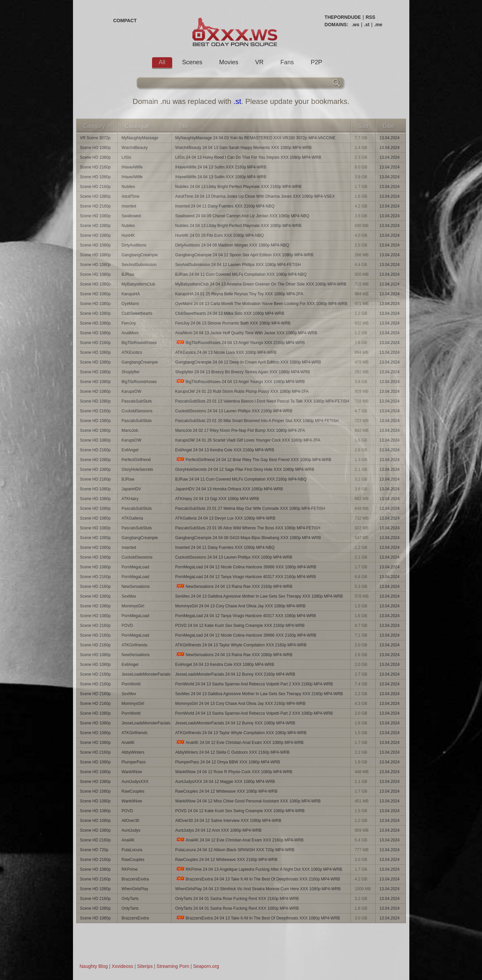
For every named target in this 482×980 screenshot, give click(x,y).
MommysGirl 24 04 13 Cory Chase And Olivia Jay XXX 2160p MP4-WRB (240, 704)
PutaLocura (132, 850)
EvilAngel (130, 450)
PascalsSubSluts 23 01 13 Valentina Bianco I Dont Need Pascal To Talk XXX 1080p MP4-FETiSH (262, 401)
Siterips (145, 966)
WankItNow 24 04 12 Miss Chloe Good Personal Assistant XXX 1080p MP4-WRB (248, 801)
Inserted (129, 206)
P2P (317, 62)
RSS (370, 17)
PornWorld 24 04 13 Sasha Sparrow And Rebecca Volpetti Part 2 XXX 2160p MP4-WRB (254, 684)
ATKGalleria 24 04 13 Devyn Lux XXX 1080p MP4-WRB (225, 518)
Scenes (192, 62)
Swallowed (131, 216)
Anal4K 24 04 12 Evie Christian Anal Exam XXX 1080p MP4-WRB (239, 742)
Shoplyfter (131, 372)
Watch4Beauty (135, 148)
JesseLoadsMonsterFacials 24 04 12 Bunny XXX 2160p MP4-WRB (235, 674)
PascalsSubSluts (137, 401)
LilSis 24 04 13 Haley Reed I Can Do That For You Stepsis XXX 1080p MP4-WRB (248, 157)
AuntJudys (131, 830)
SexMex (129, 596)
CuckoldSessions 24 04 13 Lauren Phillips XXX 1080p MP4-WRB (234, 557)
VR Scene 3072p (95, 138)
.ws (356, 25)
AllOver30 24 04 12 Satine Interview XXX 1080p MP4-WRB (228, 821)
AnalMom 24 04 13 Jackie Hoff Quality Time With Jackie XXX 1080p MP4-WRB (246, 333)
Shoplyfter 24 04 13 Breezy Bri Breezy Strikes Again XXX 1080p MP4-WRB (243, 372)
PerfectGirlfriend (136, 460)
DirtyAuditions (134, 245)
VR (259, 62)
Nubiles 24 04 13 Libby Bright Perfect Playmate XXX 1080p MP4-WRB (238, 226)
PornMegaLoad (135, 567)
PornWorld (131, 684)
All (162, 62)
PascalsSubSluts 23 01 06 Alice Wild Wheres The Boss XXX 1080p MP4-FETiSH (248, 528)
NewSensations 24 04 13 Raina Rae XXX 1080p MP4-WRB (234, 655)
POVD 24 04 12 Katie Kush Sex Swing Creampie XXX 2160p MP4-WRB (240, 626)
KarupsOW (131, 391)
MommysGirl (133, 606)
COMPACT (125, 21)
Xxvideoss (122, 966)
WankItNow (132, 772)
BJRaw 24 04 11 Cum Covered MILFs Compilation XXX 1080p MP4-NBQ (241, 274)
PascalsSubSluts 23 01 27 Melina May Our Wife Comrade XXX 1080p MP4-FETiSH (250, 508)
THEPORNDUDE (343, 17)
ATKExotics (132, 352)
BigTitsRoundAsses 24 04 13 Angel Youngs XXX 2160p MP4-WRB (240, 343)
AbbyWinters (133, 752)
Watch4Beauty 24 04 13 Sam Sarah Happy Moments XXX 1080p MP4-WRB (244, 148)
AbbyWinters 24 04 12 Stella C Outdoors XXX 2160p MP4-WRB (232, 752)
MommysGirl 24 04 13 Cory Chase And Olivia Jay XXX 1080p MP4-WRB (240, 606)
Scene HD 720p (94, 850)
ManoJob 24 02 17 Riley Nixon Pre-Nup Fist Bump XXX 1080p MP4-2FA (240, 430)
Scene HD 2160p (95, 167)
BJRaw (128, 274)
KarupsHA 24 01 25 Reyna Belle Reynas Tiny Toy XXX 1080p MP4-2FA (239, 294)
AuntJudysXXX (135, 782)
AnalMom (130, 333)
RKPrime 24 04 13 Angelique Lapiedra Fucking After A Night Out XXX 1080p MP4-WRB (259, 869)
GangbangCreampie (140, 255)
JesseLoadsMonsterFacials (146, 674)
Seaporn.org (206, 966)
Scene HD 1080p (95, 148)
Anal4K (128, 743)
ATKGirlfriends (134, 645)
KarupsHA (131, 294)
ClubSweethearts (137, 313)
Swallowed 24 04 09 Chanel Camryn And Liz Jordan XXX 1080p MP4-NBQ (242, 216)
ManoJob (130, 430)
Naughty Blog (94, 966)
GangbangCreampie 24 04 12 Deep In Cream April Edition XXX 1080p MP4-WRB (248, 362)
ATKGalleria (132, 518)
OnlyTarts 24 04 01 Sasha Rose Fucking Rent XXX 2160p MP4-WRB (237, 899)
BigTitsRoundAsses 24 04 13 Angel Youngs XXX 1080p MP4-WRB (240, 382)
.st (367, 25)
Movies (229, 62)
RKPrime (129, 869)
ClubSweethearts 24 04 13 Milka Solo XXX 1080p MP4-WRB (230, 313)
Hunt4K (128, 235)
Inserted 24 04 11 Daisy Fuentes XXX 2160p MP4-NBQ (225, 206)
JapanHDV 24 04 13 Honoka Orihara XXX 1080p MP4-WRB (229, 489)
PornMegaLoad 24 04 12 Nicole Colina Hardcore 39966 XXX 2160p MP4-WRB (246, 635)
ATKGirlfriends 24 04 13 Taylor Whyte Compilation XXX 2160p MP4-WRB (241, 645)
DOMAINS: (337, 25)
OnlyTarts (130, 899)
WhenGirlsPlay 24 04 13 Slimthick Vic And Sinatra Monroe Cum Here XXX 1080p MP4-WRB (258, 889)
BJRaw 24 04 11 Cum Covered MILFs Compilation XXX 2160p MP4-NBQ (241, 479)
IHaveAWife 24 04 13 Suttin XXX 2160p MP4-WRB (221, 167)
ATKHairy (130, 499)
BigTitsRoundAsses (139, 343)
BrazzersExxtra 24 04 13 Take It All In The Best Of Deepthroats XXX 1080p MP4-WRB (258, 918)
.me (378, 25)
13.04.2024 (390, 138)
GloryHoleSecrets (137, 469)
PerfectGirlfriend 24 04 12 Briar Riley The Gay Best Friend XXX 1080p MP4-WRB (253, 460)
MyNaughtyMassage (140, 138)
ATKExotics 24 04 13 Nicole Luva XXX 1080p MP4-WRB (226, 352)
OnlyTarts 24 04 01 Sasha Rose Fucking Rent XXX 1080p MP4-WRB (237, 908)
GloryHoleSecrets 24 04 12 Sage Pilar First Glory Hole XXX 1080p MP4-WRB (245, 469)
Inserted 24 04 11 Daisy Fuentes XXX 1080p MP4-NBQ (225, 548)
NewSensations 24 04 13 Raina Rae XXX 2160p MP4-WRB (234, 586)
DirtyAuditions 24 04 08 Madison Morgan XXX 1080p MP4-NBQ (232, 245)
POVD (127, 626)
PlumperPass (133, 762)
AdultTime (131, 196)
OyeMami (130, 304)
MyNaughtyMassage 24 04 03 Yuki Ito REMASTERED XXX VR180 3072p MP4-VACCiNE (255, 138)
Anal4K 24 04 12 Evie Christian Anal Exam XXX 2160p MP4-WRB (239, 840)
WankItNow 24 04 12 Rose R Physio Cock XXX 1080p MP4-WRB (234, 772)
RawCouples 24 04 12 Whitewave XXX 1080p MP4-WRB (226, 791)
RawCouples (133, 791)
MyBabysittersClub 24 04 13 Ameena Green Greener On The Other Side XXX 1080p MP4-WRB (261, 284)
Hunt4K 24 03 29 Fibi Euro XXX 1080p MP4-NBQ (219, 235)
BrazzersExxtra (135, 879)
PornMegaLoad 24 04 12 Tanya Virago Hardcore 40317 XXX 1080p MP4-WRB (246, 616)
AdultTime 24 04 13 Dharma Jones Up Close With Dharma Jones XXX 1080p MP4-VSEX (255, 196)
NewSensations (135, 587)
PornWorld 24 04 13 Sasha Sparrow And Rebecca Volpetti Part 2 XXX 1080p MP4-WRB (254, 713)
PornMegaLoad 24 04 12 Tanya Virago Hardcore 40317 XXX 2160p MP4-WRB (246, 577)
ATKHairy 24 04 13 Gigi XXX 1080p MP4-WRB (217, 499)
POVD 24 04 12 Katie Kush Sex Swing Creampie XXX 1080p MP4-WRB (240, 811)
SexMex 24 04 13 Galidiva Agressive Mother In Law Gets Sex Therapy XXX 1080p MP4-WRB (259, 596)
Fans (287, 62)
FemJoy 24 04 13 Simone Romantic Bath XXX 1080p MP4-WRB (233, 323)
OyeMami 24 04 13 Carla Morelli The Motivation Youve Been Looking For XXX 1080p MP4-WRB (261, 304)
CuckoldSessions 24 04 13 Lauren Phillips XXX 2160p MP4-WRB (234, 411)
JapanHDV (131, 489)
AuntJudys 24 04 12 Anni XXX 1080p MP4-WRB (218, 830)
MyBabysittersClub (138, 284)
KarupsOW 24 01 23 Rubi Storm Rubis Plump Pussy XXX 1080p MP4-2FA (242, 391)
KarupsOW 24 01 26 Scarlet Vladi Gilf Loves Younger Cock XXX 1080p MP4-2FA (248, 440)
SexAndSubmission (139, 265)
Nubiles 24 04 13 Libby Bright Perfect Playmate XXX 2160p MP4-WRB (238, 187)
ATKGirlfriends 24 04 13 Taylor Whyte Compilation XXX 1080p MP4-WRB (241, 733)
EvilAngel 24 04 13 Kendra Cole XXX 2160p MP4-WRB (225, 450)
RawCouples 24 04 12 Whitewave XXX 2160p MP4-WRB (226, 860)
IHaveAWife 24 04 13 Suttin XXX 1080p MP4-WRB (221, 177)
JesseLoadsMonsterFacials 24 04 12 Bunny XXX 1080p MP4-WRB (235, 723)
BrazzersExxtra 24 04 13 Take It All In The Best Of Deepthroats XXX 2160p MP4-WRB (258, 879)
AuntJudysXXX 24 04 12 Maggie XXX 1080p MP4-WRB (225, 782)
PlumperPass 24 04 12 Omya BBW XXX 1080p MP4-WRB (228, 762)
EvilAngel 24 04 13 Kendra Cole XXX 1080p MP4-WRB (225, 665)
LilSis (126, 157)
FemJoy (129, 323)
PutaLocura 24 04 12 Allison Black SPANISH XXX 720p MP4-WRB (235, 850)
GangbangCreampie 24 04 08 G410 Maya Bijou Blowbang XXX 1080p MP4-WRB (248, 538)
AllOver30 (130, 821)
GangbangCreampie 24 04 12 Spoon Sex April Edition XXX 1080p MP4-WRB (244, 255)
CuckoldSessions (137, 411)
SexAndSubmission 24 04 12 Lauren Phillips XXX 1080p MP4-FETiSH (238, 265)
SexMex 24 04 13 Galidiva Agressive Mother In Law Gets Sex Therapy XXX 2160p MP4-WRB (259, 694)
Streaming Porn (173, 966)
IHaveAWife (132, 167)
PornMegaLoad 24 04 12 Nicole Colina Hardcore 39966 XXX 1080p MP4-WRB (246, 567)
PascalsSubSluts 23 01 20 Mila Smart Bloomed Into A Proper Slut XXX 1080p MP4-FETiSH (257, 421)
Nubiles (128, 187)
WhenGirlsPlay (135, 889)
